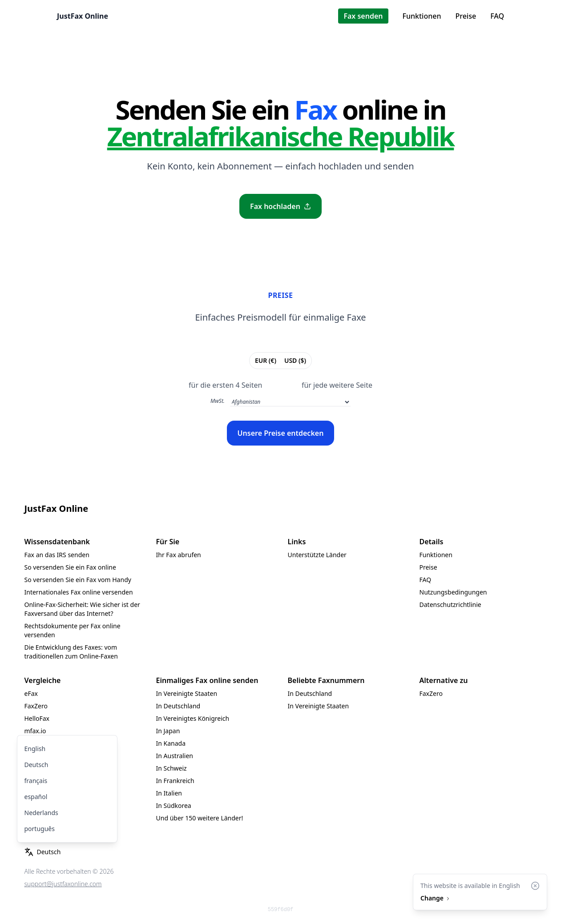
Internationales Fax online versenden (79, 592)
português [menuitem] (40, 829)
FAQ (497, 16)
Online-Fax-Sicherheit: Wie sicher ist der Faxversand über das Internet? (82, 609)
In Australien (175, 756)
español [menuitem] (36, 797)
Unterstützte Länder (317, 555)
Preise (466, 16)
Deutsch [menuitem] (36, 765)
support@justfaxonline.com (63, 884)
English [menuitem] (35, 749)
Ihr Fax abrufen (179, 555)
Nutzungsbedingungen (453, 592)
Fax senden (363, 16)
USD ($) (295, 360)
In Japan (168, 731)
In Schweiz (172, 768)
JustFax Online (83, 16)
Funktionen (422, 16)
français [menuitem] (36, 781)
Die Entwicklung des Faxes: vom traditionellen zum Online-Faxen (71, 652)
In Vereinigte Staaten (187, 693)
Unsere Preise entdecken (281, 433)
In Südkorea (174, 805)
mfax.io (35, 731)
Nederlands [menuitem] (41, 813)
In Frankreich (175, 781)
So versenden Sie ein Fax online (70, 567)
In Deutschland (178, 706)
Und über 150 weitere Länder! (200, 818)
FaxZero (36, 706)
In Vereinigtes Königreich (193, 718)
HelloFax (37, 718)
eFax (31, 693)
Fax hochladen (280, 206)
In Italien (169, 793)
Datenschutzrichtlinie (450, 605)
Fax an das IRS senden (57, 555)
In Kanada (171, 743)
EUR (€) (265, 360)
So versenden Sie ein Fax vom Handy (78, 580)
